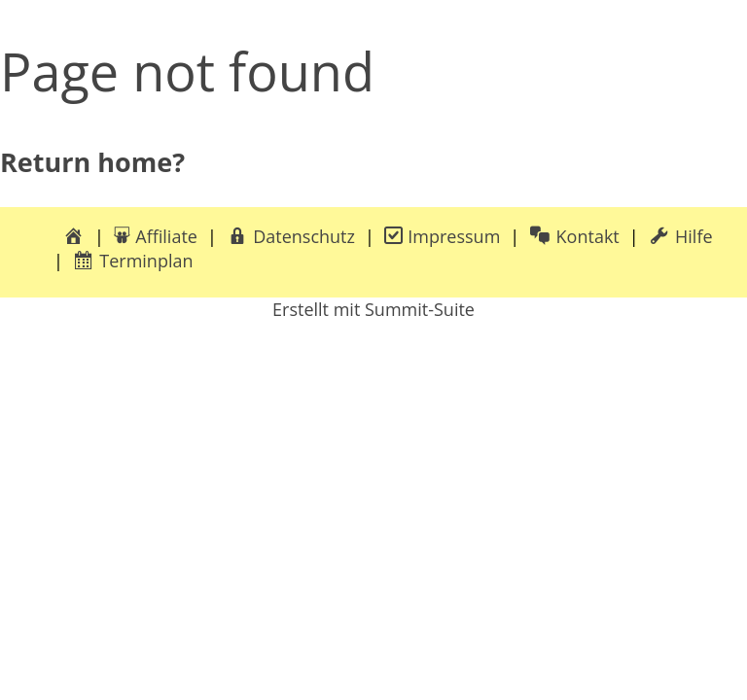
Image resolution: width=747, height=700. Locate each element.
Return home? (92, 162)
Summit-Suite (420, 309)
